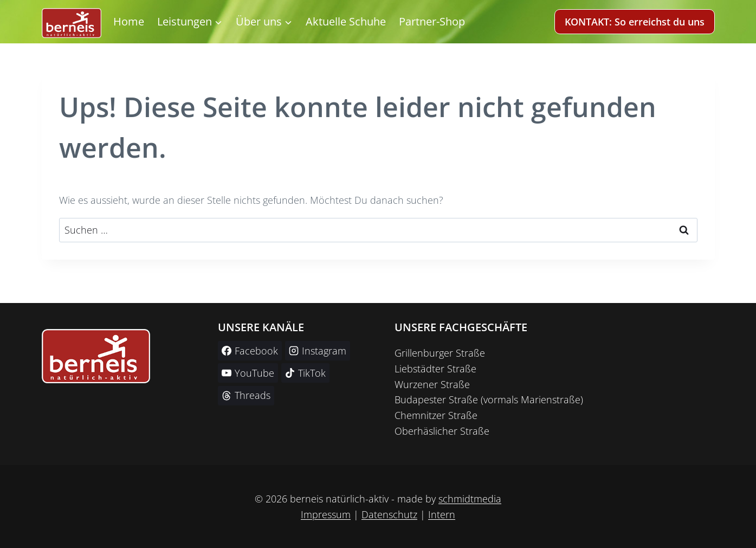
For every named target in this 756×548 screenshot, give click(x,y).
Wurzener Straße (432, 384)
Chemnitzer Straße (436, 415)
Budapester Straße (436, 399)
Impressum (326, 514)
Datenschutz (389, 514)
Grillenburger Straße (440, 353)
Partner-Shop (432, 21)
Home (129, 21)
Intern (442, 514)
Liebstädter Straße (435, 369)
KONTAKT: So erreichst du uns (635, 22)
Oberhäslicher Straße (442, 431)
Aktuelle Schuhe (346, 21)
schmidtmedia (470, 499)
